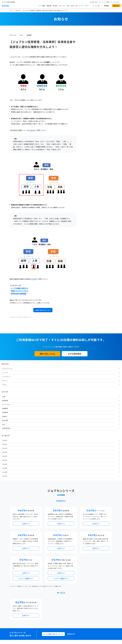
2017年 (86, 150)
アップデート (87, 50)
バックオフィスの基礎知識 (54, 607)
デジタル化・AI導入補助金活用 (55, 548)
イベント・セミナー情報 (53, 583)
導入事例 (55, 6)
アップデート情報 (67, 537)
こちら (32, 130)
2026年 (86, 114)
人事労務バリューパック (53, 545)
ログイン (118, 2)
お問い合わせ (95, 2)
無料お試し (116, 6)
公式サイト (26, 403)
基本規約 (56, 615)
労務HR (86, 90)
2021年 (86, 134)
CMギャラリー (79, 607)
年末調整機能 (101, 545)
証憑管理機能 (105, 548)
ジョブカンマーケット (68, 607)
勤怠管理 (86, 74)
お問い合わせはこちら (43, 310)
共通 (85, 70)
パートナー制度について (107, 2)
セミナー (86, 54)
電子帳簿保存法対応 (83, 548)
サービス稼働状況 (78, 537)
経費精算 (86, 82)
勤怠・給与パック (78, 545)
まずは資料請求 (75, 354)
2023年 (86, 126)
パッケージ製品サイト (26, 458)
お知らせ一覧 (74, 6)
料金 (68, 6)
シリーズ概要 (42, 6)
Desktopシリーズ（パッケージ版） (65, 559)
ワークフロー (87, 78)
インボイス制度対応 (95, 548)
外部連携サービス (52, 567)
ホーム (11, 10)
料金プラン (50, 599)
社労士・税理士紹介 (63, 567)
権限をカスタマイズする (19, 291)
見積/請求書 (87, 102)
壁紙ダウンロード (89, 607)
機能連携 (49, 6)
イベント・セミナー (84, 6)
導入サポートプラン (65, 552)
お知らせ (18, 10)
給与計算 (86, 94)
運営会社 (49, 615)
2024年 (86, 122)
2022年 (86, 130)
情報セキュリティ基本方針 (82, 615)
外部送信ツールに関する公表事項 (101, 615)
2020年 (86, 138)
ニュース (86, 46)
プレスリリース (88, 43)
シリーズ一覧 (50, 559)
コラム (21, 35)
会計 (85, 98)
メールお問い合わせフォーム (53, 514)
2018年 (86, 146)
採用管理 (29, 35)
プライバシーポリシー (67, 615)
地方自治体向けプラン (90, 545)
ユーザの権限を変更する (19, 288)
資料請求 (107, 6)
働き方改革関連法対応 (71, 548)
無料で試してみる (47, 354)
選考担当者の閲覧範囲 (19, 294)
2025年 (86, 118)
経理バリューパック (66, 545)
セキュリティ (62, 6)
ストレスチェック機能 (53, 552)
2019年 (86, 142)
